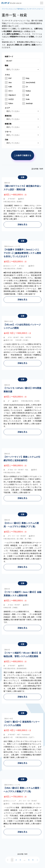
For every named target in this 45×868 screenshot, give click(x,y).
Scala (28, 99)
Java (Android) (30, 82)
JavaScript (29, 103)
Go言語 (11, 99)
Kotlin (10, 87)
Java (10, 82)
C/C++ (11, 91)
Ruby (28, 78)
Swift (27, 95)
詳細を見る (23, 224)
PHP (10, 78)
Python (11, 103)
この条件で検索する (23, 155)
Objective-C (12, 95)
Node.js (28, 91)
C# (27, 87)
